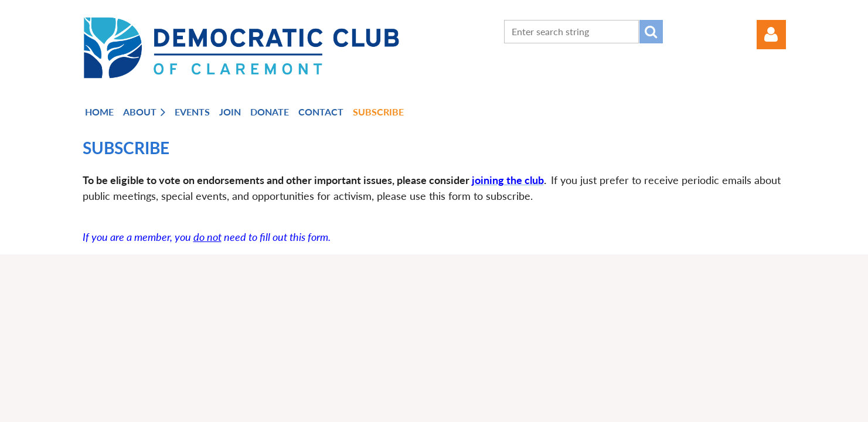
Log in (771, 35)
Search (651, 32)
